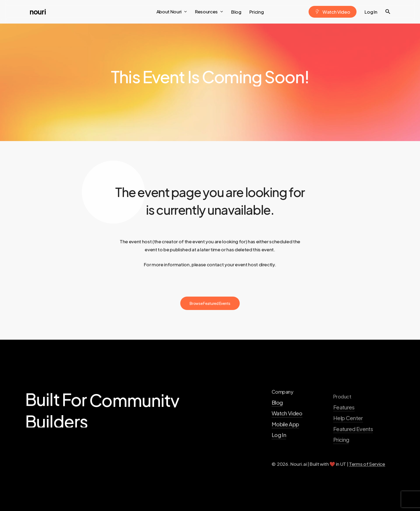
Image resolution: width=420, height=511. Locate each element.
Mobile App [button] (285, 444)
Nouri (38, 12)
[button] (388, 12)
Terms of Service (367, 483)
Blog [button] (277, 422)
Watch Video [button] (287, 433)
